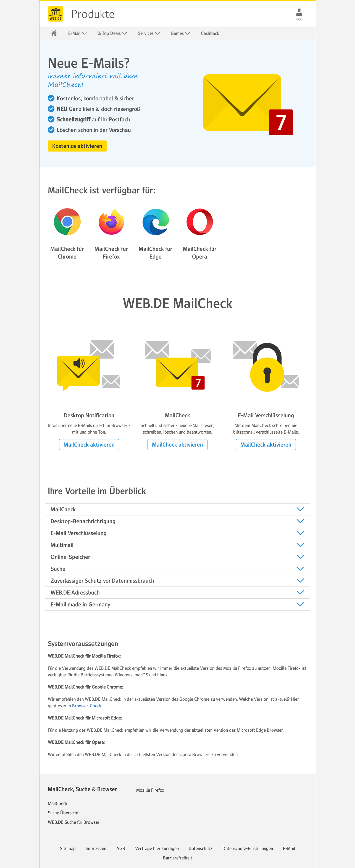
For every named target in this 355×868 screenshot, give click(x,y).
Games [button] (181, 33)
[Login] (299, 12)
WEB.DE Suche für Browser (74, 822)
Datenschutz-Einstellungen (248, 848)
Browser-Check (87, 706)
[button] (77, 146)
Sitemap (68, 848)
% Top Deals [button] (112, 33)
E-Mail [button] (78, 33)
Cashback (210, 33)
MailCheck (58, 803)
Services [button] (149, 33)
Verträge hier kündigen (157, 848)
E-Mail (289, 848)
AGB (121, 848)
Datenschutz (201, 848)
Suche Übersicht (63, 813)
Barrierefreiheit (178, 858)
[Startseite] (54, 33)
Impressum (96, 848)
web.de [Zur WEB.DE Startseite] (56, 14)
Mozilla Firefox (150, 790)
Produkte (93, 14)
